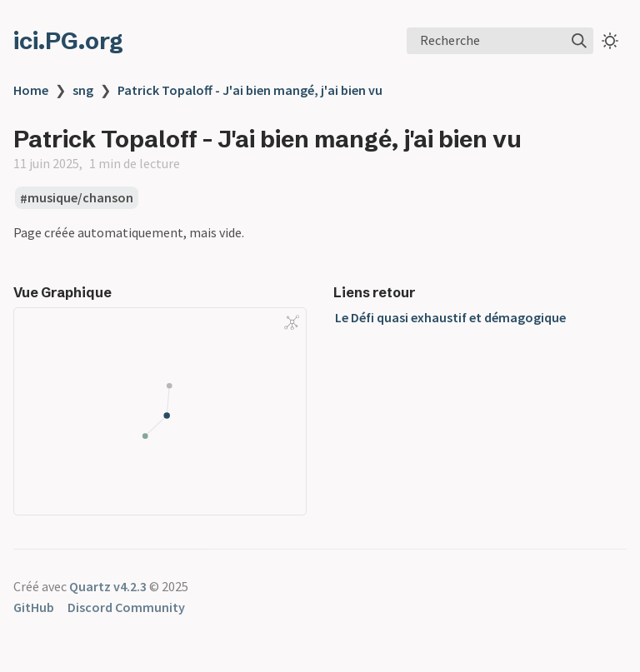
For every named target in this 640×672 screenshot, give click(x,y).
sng (83, 90)
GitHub (34, 607)
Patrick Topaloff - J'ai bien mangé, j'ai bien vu (250, 90)
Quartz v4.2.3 (108, 586)
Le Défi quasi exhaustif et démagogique (450, 317)
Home (31, 90)
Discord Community (126, 607)
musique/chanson (80, 198)
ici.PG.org (68, 41)
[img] (579, 41)
